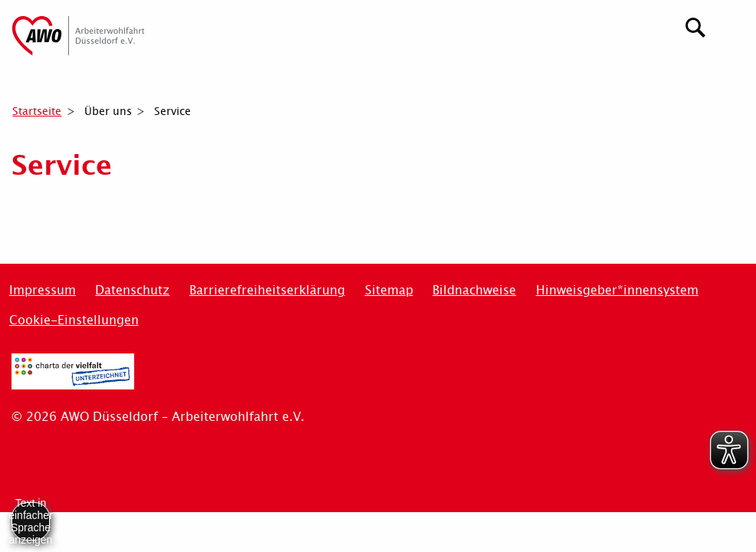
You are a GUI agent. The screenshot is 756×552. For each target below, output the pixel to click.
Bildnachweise (474, 290)
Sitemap (389, 290)
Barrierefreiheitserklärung (267, 290)
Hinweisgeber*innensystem (617, 290)
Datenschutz (132, 290)
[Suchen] (696, 26)
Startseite (37, 111)
